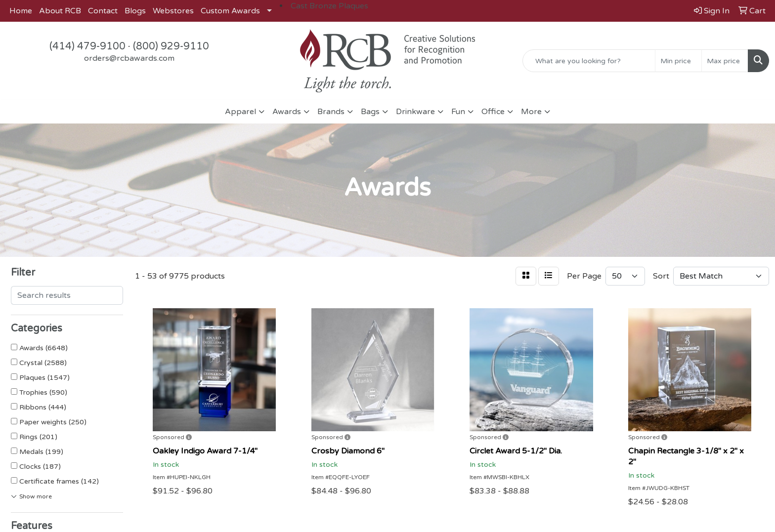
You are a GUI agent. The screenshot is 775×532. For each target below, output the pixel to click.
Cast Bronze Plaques (329, 6)
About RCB (60, 11)
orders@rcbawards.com (129, 58)
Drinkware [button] (415, 112)
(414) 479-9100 (87, 46)
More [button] (531, 112)
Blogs (135, 11)
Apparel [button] (240, 112)
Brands (331, 112)
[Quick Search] (589, 61)
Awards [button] (287, 112)
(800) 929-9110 (171, 46)
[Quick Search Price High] (725, 61)
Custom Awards (230, 11)
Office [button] (493, 112)
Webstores (173, 11)
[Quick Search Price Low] (678, 61)
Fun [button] (458, 112)
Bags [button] (370, 112)
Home (21, 11)
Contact (103, 11)
